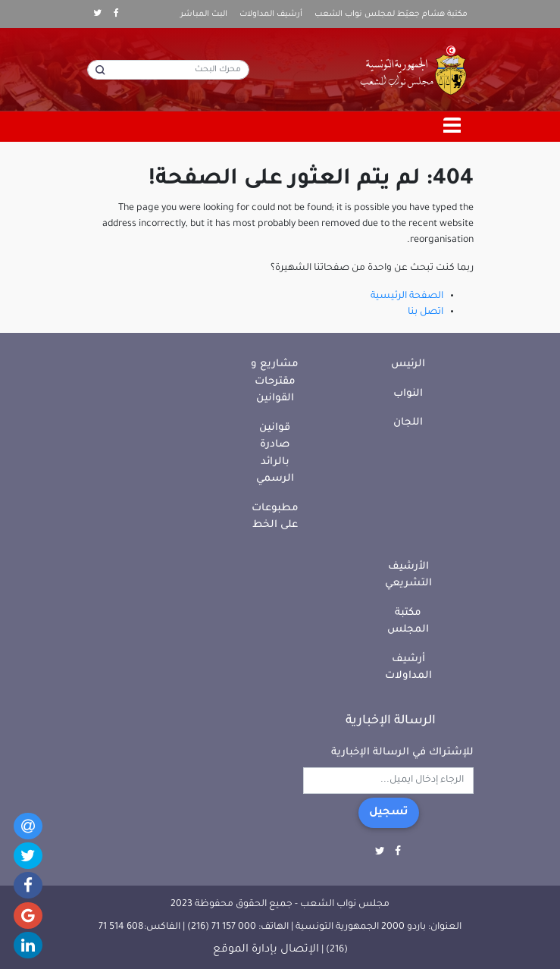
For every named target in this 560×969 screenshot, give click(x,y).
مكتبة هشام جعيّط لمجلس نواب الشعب (391, 14)
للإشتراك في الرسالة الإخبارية (402, 753)
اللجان (408, 423)
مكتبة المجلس (408, 622)
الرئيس (408, 364)
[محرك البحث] (168, 70)
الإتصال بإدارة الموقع (266, 950)
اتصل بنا (425, 312)
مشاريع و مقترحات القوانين (275, 381)
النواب (408, 394)
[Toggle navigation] (452, 127)
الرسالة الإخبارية (391, 721)
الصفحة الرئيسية (407, 296)
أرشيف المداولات (271, 14)
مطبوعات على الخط (275, 517)
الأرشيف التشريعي (408, 575)
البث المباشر (204, 14)
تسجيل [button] (389, 813)
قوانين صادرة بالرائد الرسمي (275, 454)
